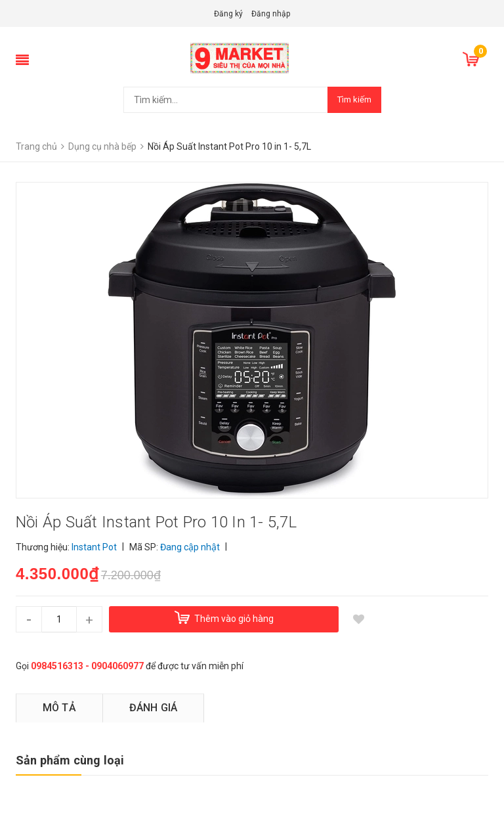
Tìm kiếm (354, 99)
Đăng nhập (271, 14)
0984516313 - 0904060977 (87, 666)
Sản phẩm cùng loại (70, 760)
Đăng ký (228, 14)
